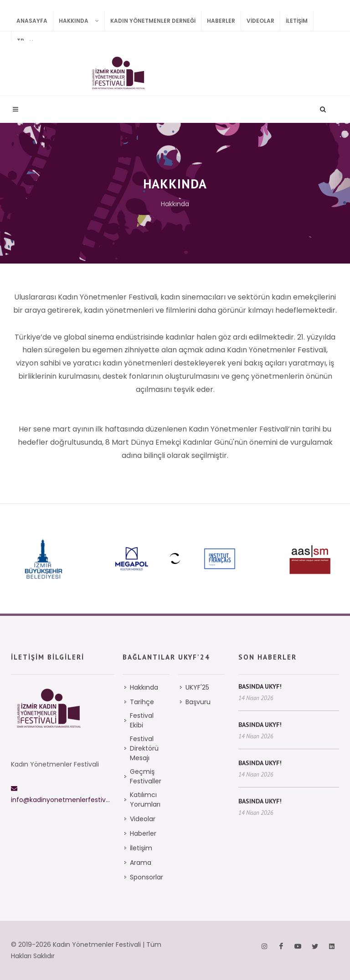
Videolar (260, 21)
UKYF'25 (197, 687)
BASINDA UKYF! (260, 686)
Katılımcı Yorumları (145, 800)
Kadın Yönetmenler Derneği (153, 21)
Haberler (221, 21)
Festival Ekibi (142, 720)
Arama (141, 863)
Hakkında (82, 21)
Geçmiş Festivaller (146, 776)
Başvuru (198, 702)
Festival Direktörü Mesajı (144, 748)
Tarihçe (142, 702)
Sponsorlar (147, 877)
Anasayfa (32, 21)
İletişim (297, 21)
